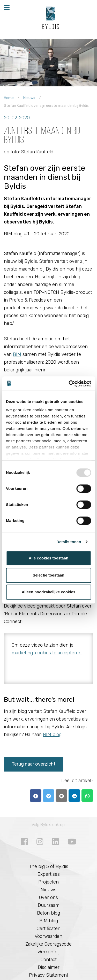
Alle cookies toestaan (48, 558)
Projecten (48, 882)
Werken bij (48, 952)
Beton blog (48, 913)
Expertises (49, 874)
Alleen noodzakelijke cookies (49, 592)
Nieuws (29, 98)
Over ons (48, 897)
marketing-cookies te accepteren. (47, 653)
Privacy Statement (49, 975)
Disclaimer (49, 967)
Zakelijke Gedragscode (48, 944)
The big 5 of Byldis (49, 866)
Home (9, 98)
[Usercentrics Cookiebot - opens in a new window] (69, 384)
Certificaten (49, 929)
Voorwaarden (48, 936)
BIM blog (52, 735)
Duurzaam (49, 905)
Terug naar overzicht (34, 764)
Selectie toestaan (48, 575)
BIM (17, 354)
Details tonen (69, 542)
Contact (49, 960)
